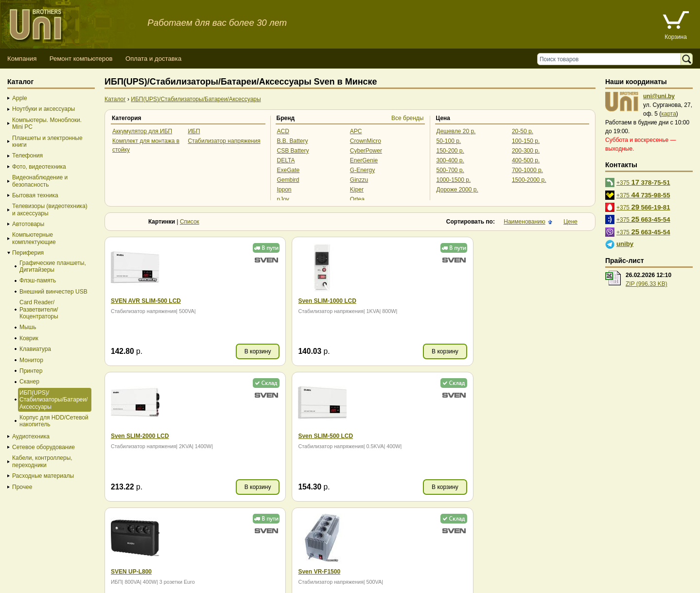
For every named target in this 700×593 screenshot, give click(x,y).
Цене (570, 222)
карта (669, 114)
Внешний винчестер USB (53, 292)
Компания (22, 59)
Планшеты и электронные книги (47, 141)
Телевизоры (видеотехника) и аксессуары (50, 209)
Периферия (28, 253)
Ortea (357, 199)
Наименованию (525, 222)
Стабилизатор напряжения (224, 141)
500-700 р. (450, 170)
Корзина (676, 37)
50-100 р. (449, 141)
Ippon (284, 190)
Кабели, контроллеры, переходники (42, 461)
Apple (20, 98)
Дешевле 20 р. (456, 131)
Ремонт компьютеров (81, 59)
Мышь (28, 327)
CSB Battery (293, 151)
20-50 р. (523, 131)
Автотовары (28, 224)
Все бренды (408, 118)
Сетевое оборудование (44, 447)
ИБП (194, 131)
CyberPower (366, 151)
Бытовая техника (35, 195)
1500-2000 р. (529, 180)
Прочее (22, 487)
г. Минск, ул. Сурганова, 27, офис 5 (361, 575)
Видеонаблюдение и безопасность (40, 181)
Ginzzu (359, 180)
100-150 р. (526, 141)
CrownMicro (366, 141)
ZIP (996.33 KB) (647, 284)
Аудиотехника (31, 436)
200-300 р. (526, 151)
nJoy (283, 199)
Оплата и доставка (153, 59)
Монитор (31, 360)
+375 (643, 182)
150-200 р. (450, 151)
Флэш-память (38, 280)
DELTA (286, 160)
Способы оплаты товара (78, 566)
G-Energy (362, 170)
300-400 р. (450, 160)
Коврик (29, 338)
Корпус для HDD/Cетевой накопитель (54, 421)
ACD (283, 131)
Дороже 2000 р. (457, 190)
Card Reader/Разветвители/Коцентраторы (39, 309)
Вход (55, 584)
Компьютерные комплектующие (34, 238)
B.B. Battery (293, 141)
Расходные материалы (43, 476)
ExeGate (289, 170)
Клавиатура (35, 349)
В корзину (236, 351)
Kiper (357, 190)
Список (190, 222)
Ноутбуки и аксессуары (44, 109)
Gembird (288, 180)
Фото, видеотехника (39, 167)
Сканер (29, 382)
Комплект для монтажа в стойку (146, 145)
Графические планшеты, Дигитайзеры (53, 266)
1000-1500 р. (454, 180)
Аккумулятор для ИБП (142, 131)
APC (356, 131)
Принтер (31, 371)
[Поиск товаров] (611, 59)
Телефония (27, 156)
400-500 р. (526, 160)
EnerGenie (364, 160)
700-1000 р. (527, 170)
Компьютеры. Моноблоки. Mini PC (47, 123)
